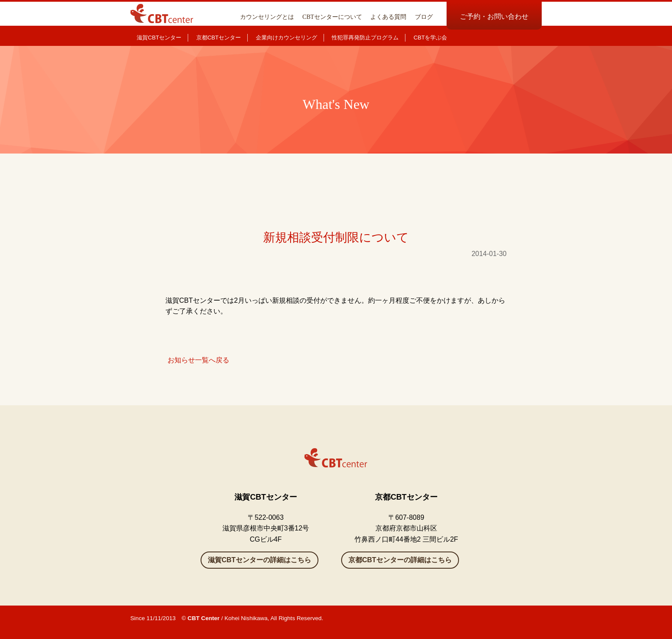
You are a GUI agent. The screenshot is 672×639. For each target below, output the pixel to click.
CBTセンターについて (332, 17)
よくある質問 (388, 17)
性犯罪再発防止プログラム (365, 38)
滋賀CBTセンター (159, 38)
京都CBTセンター (219, 38)
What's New (336, 104)
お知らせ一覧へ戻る (198, 360)
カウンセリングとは (267, 17)
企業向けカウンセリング (286, 38)
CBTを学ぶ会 (430, 38)
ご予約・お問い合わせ (494, 17)
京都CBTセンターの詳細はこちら (400, 560)
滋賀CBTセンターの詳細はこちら (259, 560)
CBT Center (204, 618)
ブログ (424, 17)
